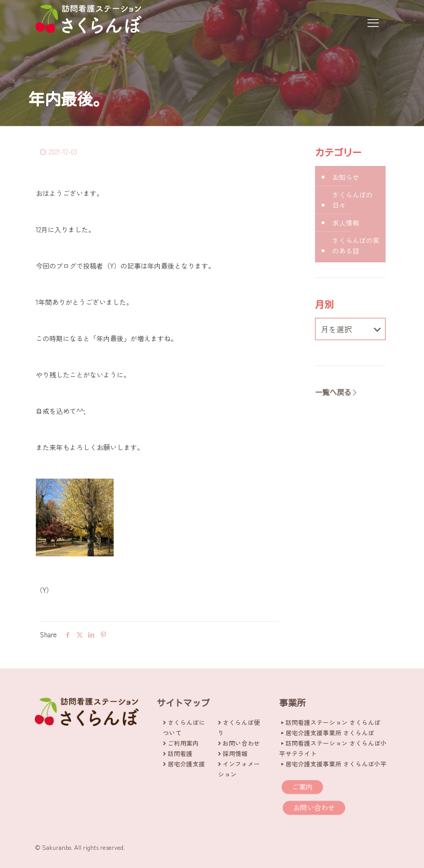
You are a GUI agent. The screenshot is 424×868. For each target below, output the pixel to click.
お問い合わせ (241, 743)
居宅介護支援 (186, 764)
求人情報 (346, 223)
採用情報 (235, 753)
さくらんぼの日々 (352, 200)
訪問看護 (180, 753)
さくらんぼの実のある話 (356, 246)
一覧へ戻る (337, 393)
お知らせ (346, 177)
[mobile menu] (373, 22)
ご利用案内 (183, 743)
